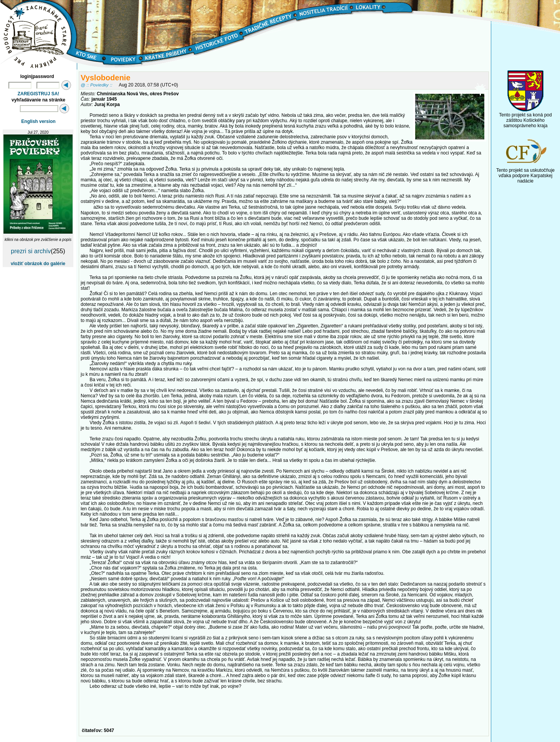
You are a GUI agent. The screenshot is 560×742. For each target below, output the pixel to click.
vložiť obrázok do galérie (38, 264)
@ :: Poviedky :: (96, 85)
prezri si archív (31, 251)
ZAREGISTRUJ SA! (39, 94)
